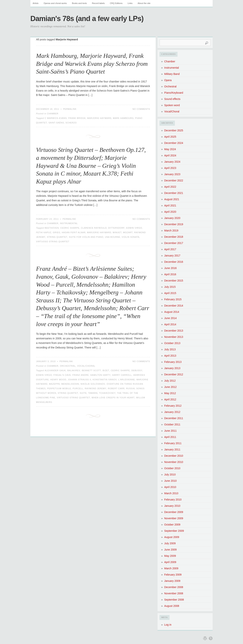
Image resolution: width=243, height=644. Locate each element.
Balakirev (74, 370)
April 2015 (170, 293)
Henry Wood (58, 380)
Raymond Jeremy (95, 388)
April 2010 (170, 487)
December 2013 (174, 331)
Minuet (117, 232)
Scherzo (71, 123)
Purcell (78, 388)
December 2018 (174, 237)
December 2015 (174, 281)
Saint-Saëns (56, 123)
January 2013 (172, 368)
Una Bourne (113, 237)
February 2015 (173, 299)
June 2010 (170, 481)
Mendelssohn (70, 384)
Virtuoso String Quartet (53, 242)
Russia (130, 388)
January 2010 (172, 506)
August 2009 (172, 537)
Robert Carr (116, 388)
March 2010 (171, 493)
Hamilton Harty (101, 375)
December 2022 (174, 180)
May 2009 (170, 556)
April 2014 (170, 324)
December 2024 (174, 143)
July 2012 (170, 381)
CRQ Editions (116, 3)
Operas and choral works (55, 3)
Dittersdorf (116, 228)
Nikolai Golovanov (93, 384)
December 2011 (174, 418)
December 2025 (174, 130)
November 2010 (174, 462)
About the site (144, 3)
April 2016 (170, 274)
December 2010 (174, 456)
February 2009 (173, 575)
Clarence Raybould (94, 228)
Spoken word (172, 105)
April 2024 (170, 155)
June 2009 (170, 550)
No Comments (141, 109)
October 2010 (172, 468)
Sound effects (172, 99)
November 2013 (174, 337)
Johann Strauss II (79, 380)
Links (130, 3)
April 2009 (170, 562)
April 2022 (170, 187)
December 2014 (174, 306)
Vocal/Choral (86, 366)
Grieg (56, 232)
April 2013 (170, 356)
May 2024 (170, 149)
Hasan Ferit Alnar (74, 232)
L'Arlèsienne (127, 380)
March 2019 (171, 231)
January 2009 (172, 581)
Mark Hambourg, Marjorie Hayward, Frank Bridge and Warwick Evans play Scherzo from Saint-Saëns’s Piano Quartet (92, 64)
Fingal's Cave (62, 375)
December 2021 (174, 193)
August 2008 (172, 606)
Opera (168, 80)
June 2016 (170, 268)
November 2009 (174, 518)
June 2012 (170, 387)
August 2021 (172, 199)
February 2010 (173, 500)
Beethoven (52, 228)
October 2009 (172, 525)
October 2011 (172, 424)
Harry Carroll (122, 375)
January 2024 (172, 162)
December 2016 (174, 262)
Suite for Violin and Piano (86, 237)
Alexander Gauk (55, 370)
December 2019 (174, 224)
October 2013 (172, 343)
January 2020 (172, 218)
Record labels (98, 3)
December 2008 (174, 587)
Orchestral (68, 366)
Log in (168, 625)
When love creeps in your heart (113, 398)
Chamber (53, 114)
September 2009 (174, 531)
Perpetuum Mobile (59, 388)
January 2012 (172, 412)
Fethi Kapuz (44, 232)
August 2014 (172, 312)
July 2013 (170, 349)
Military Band (172, 74)
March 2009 (171, 568)
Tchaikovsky (107, 393)
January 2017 (172, 256)
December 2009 (174, 512)
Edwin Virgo (134, 228)
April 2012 (170, 399)
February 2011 (173, 443)
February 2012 (173, 406)
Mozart (128, 232)
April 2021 (170, 206)
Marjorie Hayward (99, 118)
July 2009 (170, 543)
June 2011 (170, 431)
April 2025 (170, 137)
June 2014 (170, 318)
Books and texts (79, 3)
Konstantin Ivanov (105, 380)
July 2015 (170, 287)
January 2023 (172, 174)
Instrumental (69, 223)
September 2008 (174, 600)
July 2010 (170, 475)
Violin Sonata (131, 237)
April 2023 (170, 168)
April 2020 (170, 212)
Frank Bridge (77, 118)
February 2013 (173, 362)
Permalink (70, 109)
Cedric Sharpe (70, 228)
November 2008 (174, 593)
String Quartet (57, 237)
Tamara (93, 393)
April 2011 (170, 437)
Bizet (106, 370)
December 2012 (174, 374)
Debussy (137, 370)
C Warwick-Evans (56, 118)
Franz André (81, 375)
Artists (36, 3)
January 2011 (172, 449)
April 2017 (170, 249)
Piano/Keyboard (174, 93)
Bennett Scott (92, 370)
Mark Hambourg (123, 118)
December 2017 (174, 243)
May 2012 (170, 393)
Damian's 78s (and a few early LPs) (87, 19)
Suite (83, 393)
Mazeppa (54, 384)
